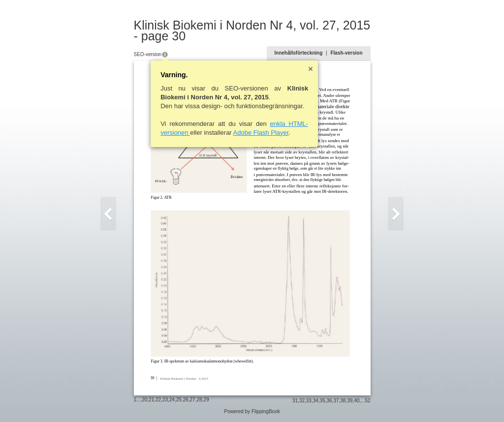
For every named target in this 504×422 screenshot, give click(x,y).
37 (336, 401)
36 (330, 401)
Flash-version (346, 53)
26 (186, 400)
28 (199, 400)
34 (316, 401)
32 (302, 401)
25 (179, 400)
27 (193, 400)
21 (151, 400)
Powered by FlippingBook (252, 411)
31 (295, 401)
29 (206, 400)
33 (309, 401)
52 (367, 401)
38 (343, 401)
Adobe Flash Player (261, 133)
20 (144, 400)
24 (172, 400)
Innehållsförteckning (299, 53)
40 (357, 401)
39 (350, 401)
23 (165, 400)
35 (323, 401)
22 (158, 400)
